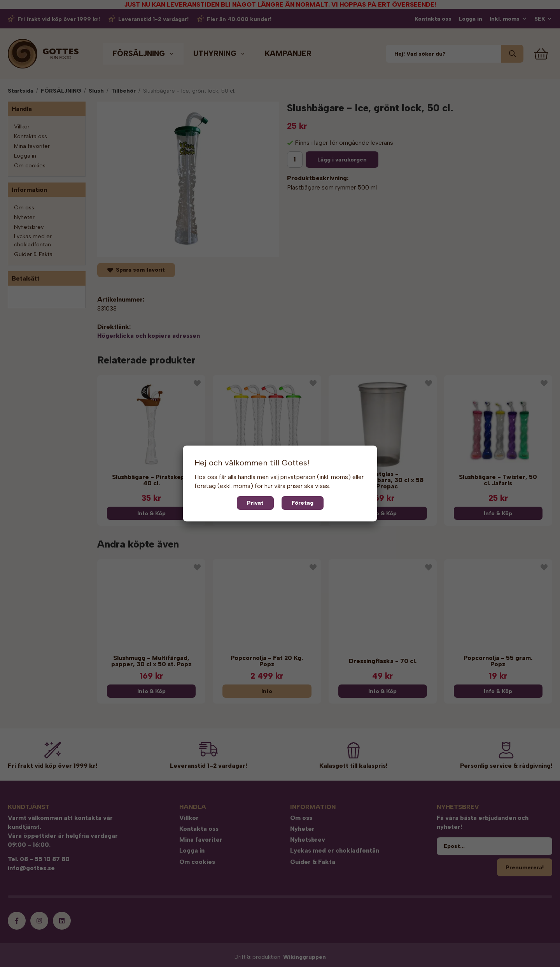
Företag (303, 503)
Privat (255, 503)
